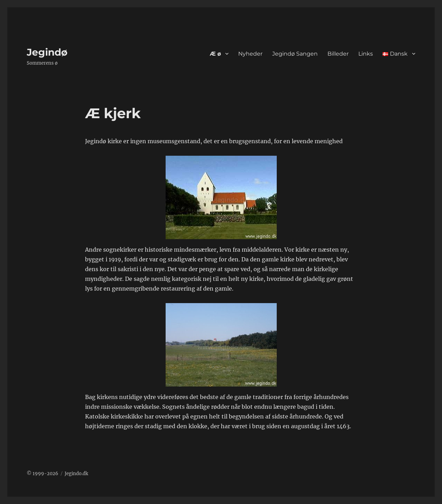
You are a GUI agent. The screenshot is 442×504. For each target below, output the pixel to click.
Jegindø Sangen (295, 54)
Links (366, 54)
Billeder (338, 54)
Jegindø (47, 52)
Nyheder (250, 54)
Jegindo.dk (76, 474)
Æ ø (215, 54)
